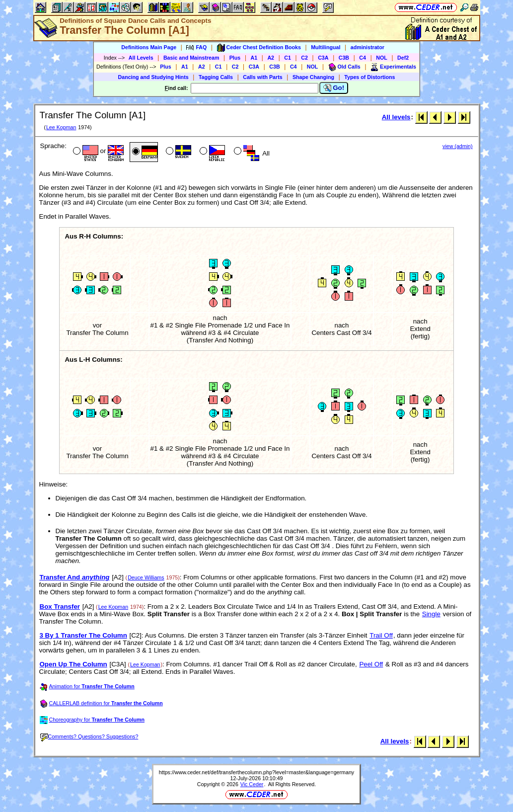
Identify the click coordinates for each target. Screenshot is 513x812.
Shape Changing (313, 77)
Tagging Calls (216, 77)
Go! (334, 88)
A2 (271, 58)
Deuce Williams (146, 577)
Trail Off (381, 635)
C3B (344, 58)
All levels (396, 117)
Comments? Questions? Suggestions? (89, 736)
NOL (382, 58)
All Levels (141, 58)
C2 (304, 58)
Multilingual (326, 47)
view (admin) (457, 146)
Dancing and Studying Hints (153, 77)
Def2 (403, 58)
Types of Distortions (369, 77)
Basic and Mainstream (191, 58)
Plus (235, 58)
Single (431, 614)
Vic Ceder (252, 784)
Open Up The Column (73, 664)
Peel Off (371, 664)
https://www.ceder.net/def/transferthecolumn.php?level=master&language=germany (256, 772)
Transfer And (75, 577)
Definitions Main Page (149, 47)
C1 (288, 58)
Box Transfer (60, 607)
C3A (323, 58)
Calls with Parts (262, 77)
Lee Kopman (61, 127)
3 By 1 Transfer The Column (83, 635)
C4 (363, 58)
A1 (254, 58)
